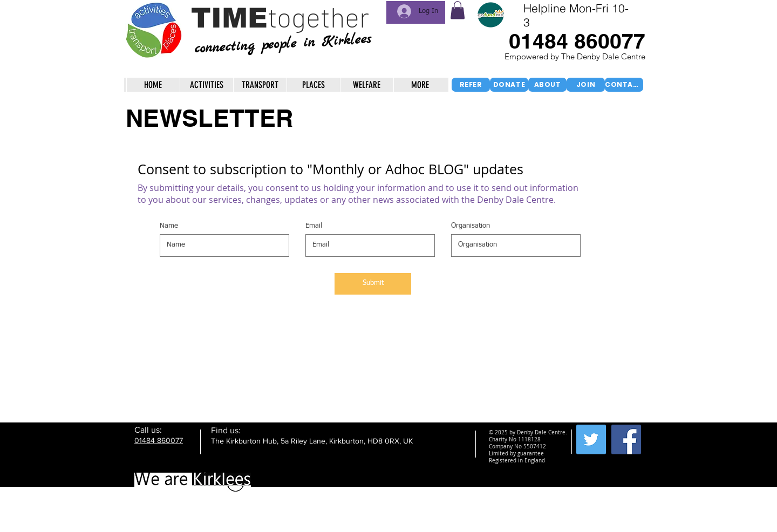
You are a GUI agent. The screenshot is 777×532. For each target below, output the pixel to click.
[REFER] (471, 85)
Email (314, 226)
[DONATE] (509, 85)
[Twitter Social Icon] (591, 439)
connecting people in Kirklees (282, 44)
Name (169, 226)
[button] (458, 10)
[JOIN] (586, 85)
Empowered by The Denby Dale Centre (576, 56)
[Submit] (373, 284)
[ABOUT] (547, 85)
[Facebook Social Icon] (626, 439)
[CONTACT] (624, 85)
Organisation (471, 226)
